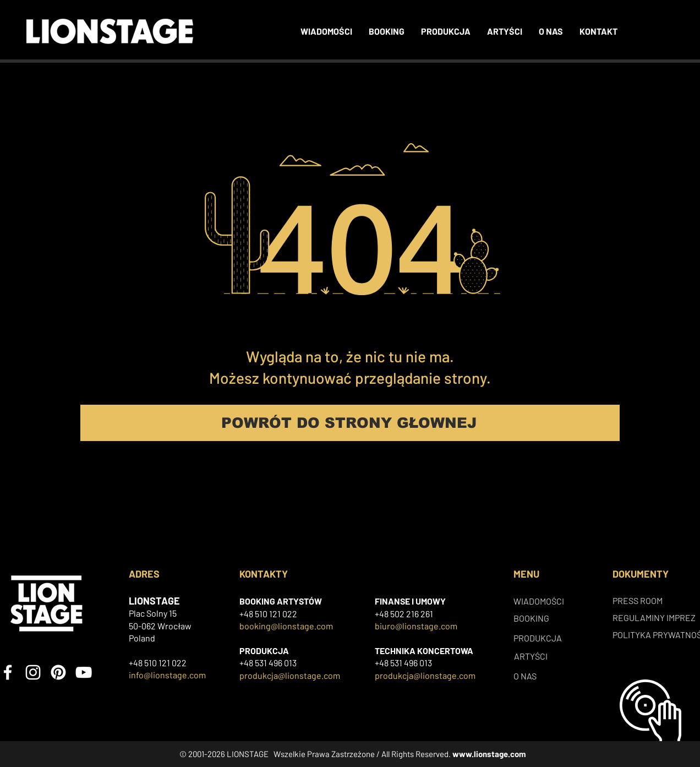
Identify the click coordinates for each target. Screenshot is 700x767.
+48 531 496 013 (268, 663)
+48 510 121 (261, 614)
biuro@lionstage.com (416, 626)
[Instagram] (33, 672)
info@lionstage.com (167, 675)
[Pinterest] (58, 672)
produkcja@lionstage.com (290, 675)
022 (290, 614)
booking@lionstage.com (286, 626)
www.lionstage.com (489, 754)
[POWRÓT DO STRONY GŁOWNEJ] (350, 423)
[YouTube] (84, 672)
